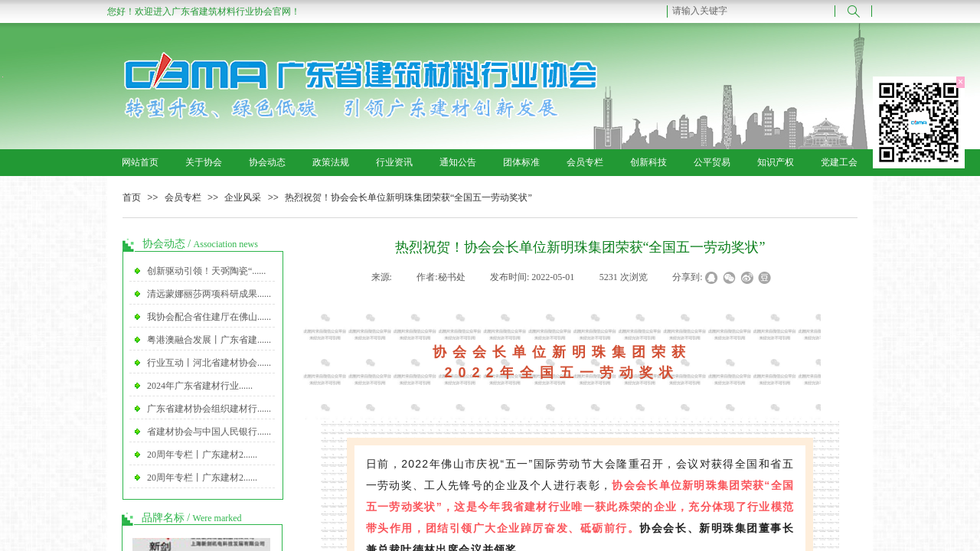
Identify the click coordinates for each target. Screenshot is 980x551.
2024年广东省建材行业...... (200, 386)
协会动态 (267, 162)
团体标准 (521, 162)
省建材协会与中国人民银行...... (209, 432)
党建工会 (839, 162)
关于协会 (204, 162)
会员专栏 (585, 162)
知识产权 (776, 162)
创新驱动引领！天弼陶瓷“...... (206, 271)
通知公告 (458, 162)
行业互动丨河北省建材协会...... (209, 363)
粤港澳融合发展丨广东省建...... (209, 340)
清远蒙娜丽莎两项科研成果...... (209, 294)
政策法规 (331, 162)
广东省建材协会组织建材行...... (209, 409)
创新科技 (648, 162)
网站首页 (140, 162)
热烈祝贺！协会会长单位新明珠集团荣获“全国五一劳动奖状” (408, 197)
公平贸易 (712, 162)
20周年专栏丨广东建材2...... (202, 455)
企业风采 (243, 197)
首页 (132, 197)
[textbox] (751, 11)
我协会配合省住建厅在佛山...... (209, 317)
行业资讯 (394, 162)
